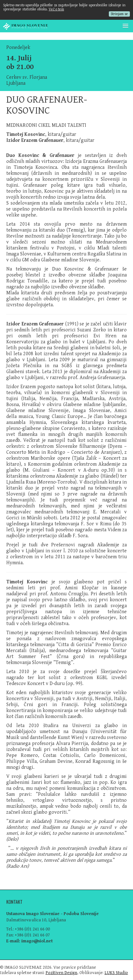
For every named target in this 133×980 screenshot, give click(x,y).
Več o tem (56, 9)
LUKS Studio (116, 973)
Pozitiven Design (61, 973)
